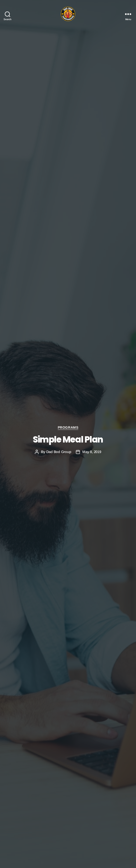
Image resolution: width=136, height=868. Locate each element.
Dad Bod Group (59, 452)
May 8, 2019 (92, 452)
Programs (68, 427)
